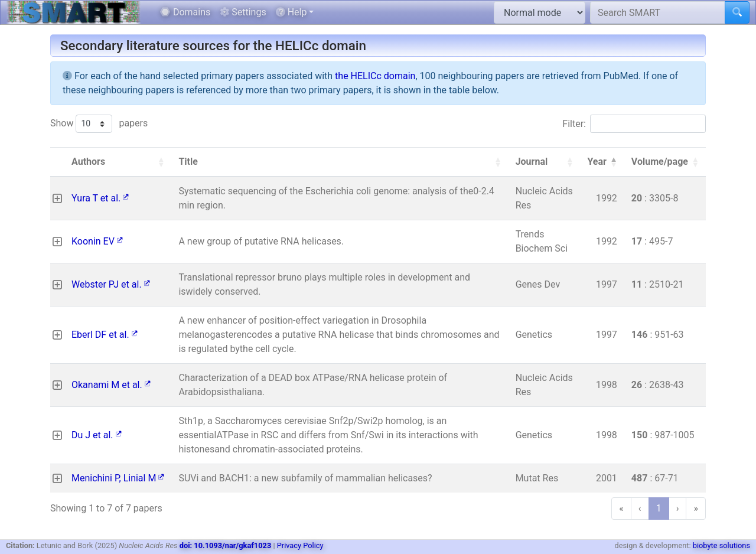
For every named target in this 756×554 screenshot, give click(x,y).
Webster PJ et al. (111, 284)
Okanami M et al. (111, 385)
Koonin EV (97, 241)
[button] (161, 162)
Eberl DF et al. (105, 335)
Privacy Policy (300, 545)
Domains (185, 12)
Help (291, 12)
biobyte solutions (721, 545)
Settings (243, 12)
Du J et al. (97, 435)
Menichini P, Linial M (118, 478)
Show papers (99, 124)
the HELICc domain (375, 76)
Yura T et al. (100, 198)
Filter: (574, 124)
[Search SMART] (658, 12)
